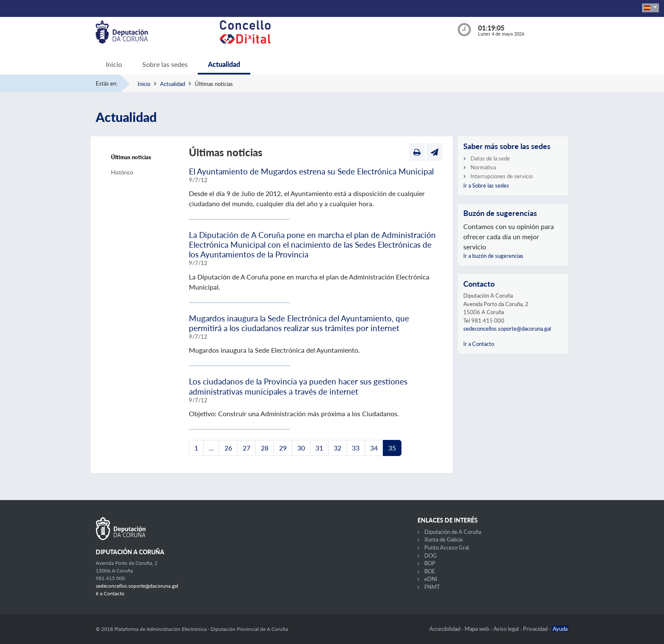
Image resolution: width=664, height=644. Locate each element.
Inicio (114, 64)
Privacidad (536, 629)
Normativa (483, 167)
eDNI (431, 579)
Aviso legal (507, 629)
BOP (430, 563)
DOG (431, 556)
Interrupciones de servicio (502, 176)
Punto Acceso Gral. (447, 547)
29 (283, 448)
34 (374, 448)
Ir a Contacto (479, 344)
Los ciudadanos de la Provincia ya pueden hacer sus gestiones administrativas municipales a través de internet (298, 386)
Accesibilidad (445, 629)
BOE (430, 571)
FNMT (432, 587)
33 (356, 448)
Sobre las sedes (165, 64)
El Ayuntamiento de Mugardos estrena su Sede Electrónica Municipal (311, 171)
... (211, 448)
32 (338, 448)
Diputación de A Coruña (453, 532)
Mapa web (477, 629)
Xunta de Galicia (443, 539)
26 (228, 448)
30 (301, 448)
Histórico (122, 172)
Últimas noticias (131, 157)
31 (319, 448)
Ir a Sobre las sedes (486, 185)
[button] (650, 8)
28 (265, 448)
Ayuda (560, 629)
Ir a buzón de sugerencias (493, 256)
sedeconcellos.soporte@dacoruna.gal (507, 329)
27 (246, 448)
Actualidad (224, 64)
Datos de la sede (490, 158)
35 (392, 448)
